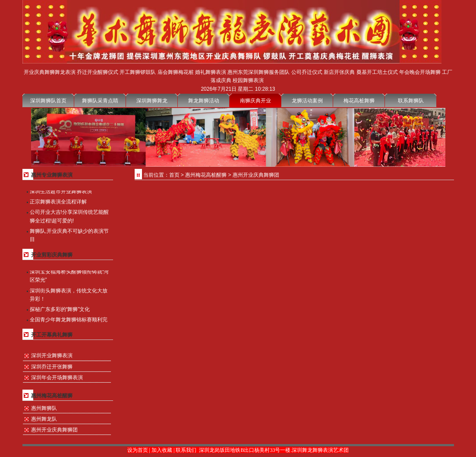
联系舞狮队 (411, 101)
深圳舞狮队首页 (48, 101)
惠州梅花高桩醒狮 (206, 175)
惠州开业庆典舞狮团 (54, 430)
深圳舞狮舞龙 (152, 101)
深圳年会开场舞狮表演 (57, 378)
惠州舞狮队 (44, 408)
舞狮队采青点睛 (100, 101)
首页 (174, 175)
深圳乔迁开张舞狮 (52, 367)
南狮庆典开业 (255, 101)
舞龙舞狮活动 (204, 101)
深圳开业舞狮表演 (52, 355)
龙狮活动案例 (307, 101)
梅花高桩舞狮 (359, 101)
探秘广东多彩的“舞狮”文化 (60, 310)
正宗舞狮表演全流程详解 (58, 202)
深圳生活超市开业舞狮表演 (61, 192)
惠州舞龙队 (44, 419)
